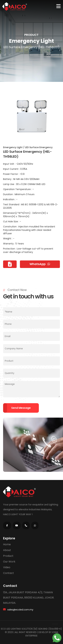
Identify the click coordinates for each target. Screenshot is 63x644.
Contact (8, 573)
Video (7, 567)
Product (8, 556)
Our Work (9, 562)
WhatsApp (40, 264)
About (7, 550)
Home (7, 544)
